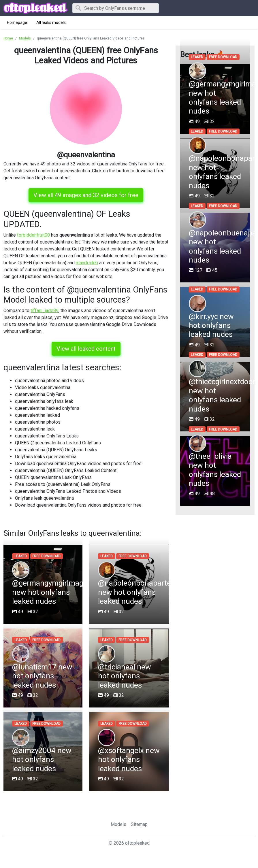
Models (118, 824)
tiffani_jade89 (45, 311)
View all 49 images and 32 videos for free (86, 195)
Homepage (17, 22)
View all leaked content (86, 349)
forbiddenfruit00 (33, 235)
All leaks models (51, 22)
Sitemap (139, 824)
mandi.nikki (87, 263)
